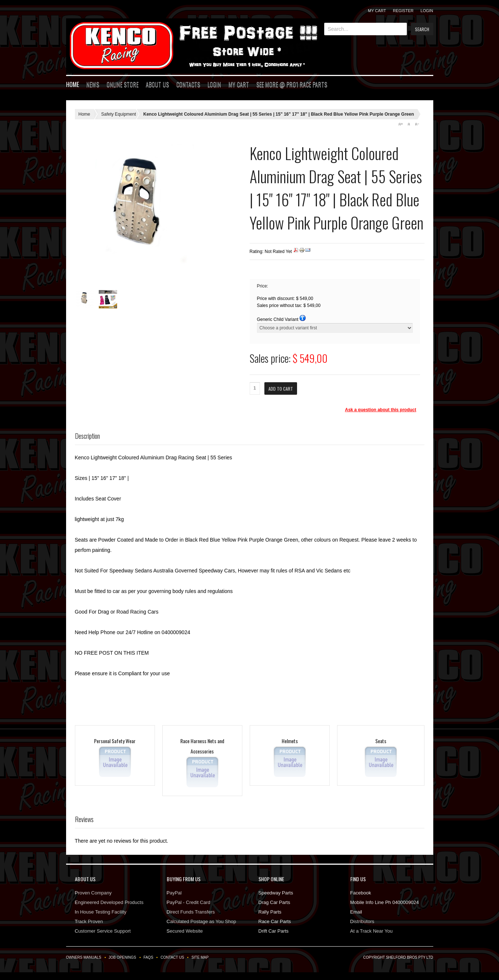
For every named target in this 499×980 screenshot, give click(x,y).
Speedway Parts (276, 893)
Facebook (361, 893)
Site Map (200, 957)
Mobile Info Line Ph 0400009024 (385, 902)
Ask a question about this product (380, 410)
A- (417, 124)
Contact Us (172, 957)
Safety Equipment (119, 114)
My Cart (377, 11)
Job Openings (122, 957)
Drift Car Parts (274, 931)
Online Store (122, 84)
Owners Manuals (84, 957)
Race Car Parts (275, 921)
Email (356, 912)
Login (427, 11)
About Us (157, 84)
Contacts (188, 84)
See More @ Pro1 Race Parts (292, 84)
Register (403, 11)
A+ (401, 124)
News (93, 84)
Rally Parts (270, 912)
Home (73, 84)
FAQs (149, 957)
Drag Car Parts (274, 902)
